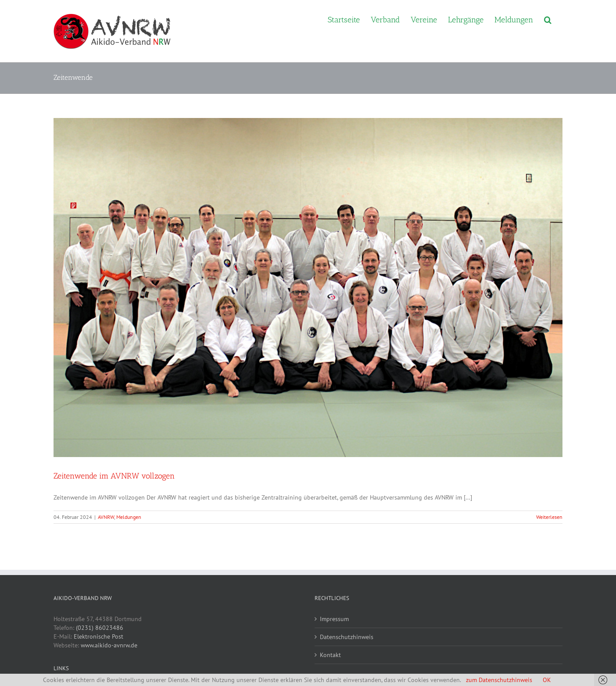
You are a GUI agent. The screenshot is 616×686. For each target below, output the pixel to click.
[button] (548, 19)
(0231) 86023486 (100, 628)
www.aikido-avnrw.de (109, 645)
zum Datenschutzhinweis (499, 680)
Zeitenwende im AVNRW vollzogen (114, 476)
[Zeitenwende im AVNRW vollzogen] (308, 288)
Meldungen (129, 517)
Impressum (334, 619)
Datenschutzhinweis (347, 637)
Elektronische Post (98, 636)
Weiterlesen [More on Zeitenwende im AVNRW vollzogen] (549, 517)
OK (547, 680)
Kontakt (330, 655)
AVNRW (106, 517)
